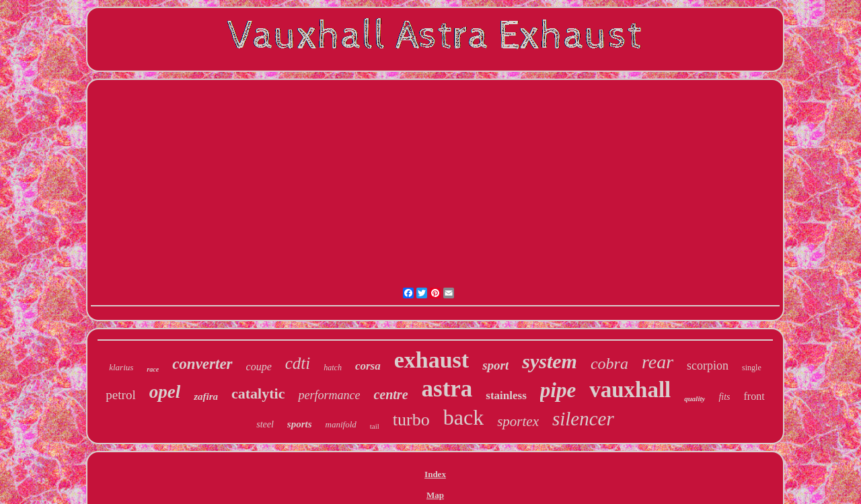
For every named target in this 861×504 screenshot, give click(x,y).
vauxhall (630, 390)
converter (202, 364)
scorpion (708, 366)
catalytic (258, 393)
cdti (298, 363)
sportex (518, 421)
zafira (206, 396)
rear (658, 362)
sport (495, 365)
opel (165, 392)
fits (724, 397)
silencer (583, 419)
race (153, 369)
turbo (411, 420)
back (463, 417)
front (754, 396)
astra (447, 389)
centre (390, 394)
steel (265, 424)
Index (435, 474)
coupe (259, 367)
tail (375, 426)
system (550, 361)
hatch (333, 368)
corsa (368, 366)
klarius (121, 367)
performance (329, 395)
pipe (558, 390)
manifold (341, 424)
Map (435, 495)
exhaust (432, 360)
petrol (120, 395)
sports (300, 424)
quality (695, 398)
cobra (609, 364)
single (752, 368)
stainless (506, 395)
